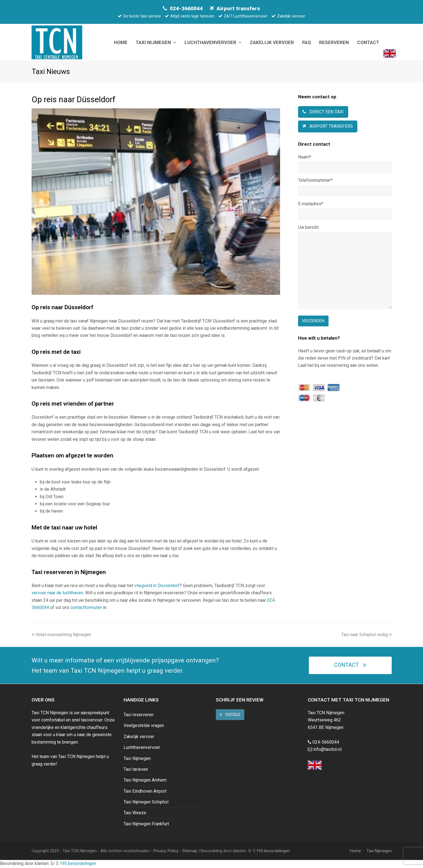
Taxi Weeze (135, 814)
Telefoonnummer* (315, 181)
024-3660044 (186, 8)
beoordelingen (272, 852)
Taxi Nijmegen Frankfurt (146, 825)
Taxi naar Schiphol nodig (366, 635)
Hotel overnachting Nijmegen (61, 635)
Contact (350, 666)
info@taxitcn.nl (327, 750)
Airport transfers (238, 8)
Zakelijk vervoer (139, 737)
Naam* (305, 158)
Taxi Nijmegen (137, 759)
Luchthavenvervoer (142, 748)
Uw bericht (308, 228)
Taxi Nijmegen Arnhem (145, 781)
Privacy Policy (166, 852)
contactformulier (86, 608)
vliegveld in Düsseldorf (157, 586)
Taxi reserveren (139, 715)
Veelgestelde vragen (144, 726)
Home (355, 852)
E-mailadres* (311, 205)
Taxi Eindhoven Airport (145, 792)
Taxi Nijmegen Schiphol (146, 803)
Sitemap (190, 852)
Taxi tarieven (136, 770)
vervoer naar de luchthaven (57, 594)
